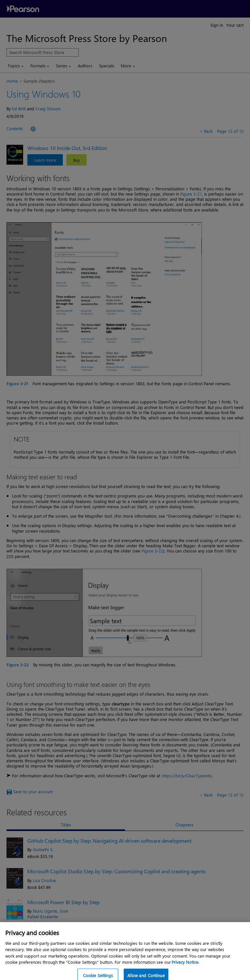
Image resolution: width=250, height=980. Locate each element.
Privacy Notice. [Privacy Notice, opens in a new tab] (185, 970)
